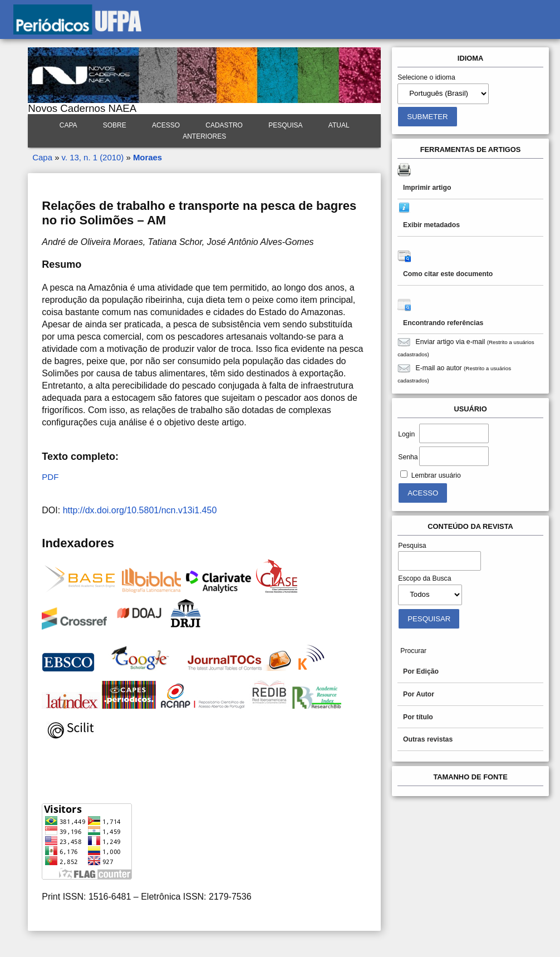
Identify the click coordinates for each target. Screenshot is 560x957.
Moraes (148, 157)
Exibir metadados (431, 225)
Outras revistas (428, 739)
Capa (68, 125)
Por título (418, 717)
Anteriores (204, 136)
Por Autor (419, 694)
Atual (339, 125)
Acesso (166, 125)
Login (406, 434)
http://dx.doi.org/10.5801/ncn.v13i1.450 (140, 510)
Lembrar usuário (436, 475)
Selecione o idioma (426, 77)
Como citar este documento (448, 274)
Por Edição (421, 671)
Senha (408, 457)
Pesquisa (285, 125)
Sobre (115, 125)
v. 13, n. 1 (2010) (93, 157)
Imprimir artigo (427, 188)
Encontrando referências (443, 323)
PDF (50, 477)
